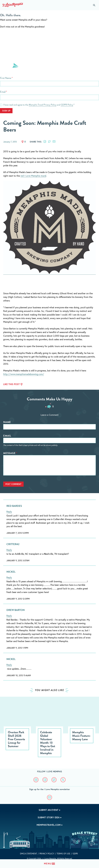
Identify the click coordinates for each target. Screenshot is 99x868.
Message (9, 453)
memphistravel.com (49, 825)
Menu (48, 863)
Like (23, 142)
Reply (9, 512)
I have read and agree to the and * (39, 105)
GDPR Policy (67, 105)
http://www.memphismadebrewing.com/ (24, 374)
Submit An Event (49, 810)
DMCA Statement (28, 854)
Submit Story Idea (49, 817)
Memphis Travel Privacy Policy (43, 105)
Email (3, 92)
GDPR (75, 854)
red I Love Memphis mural (33, 176)
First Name (6, 78)
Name (7, 422)
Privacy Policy (47, 854)
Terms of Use (63, 854)
